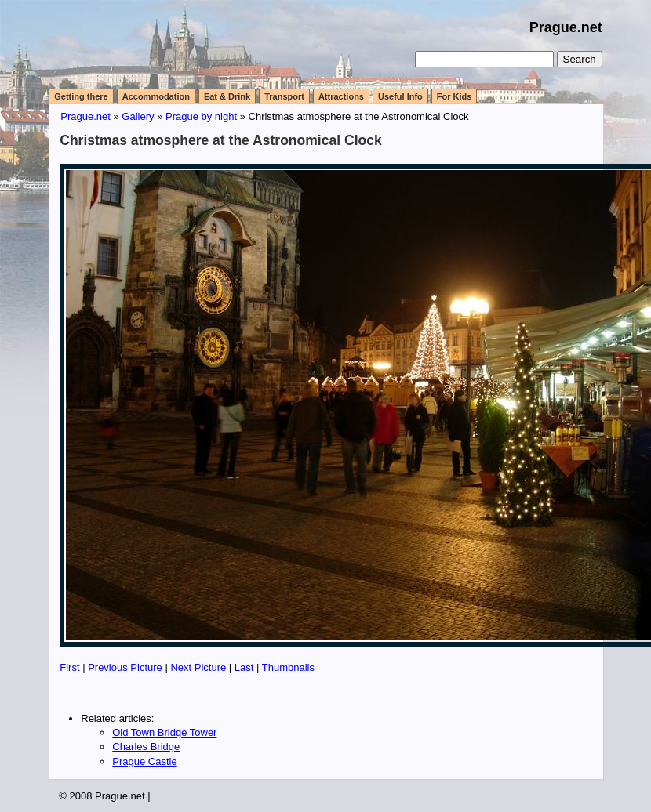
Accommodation (156, 96)
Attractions (341, 96)
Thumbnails (288, 667)
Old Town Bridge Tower (164, 732)
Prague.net (566, 27)
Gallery (138, 116)
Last (244, 667)
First (69, 667)
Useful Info (400, 96)
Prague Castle (144, 761)
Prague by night (201, 116)
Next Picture (198, 667)
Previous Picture (125, 667)
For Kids (455, 96)
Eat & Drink (227, 96)
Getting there (81, 96)
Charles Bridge (146, 747)
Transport (284, 96)
